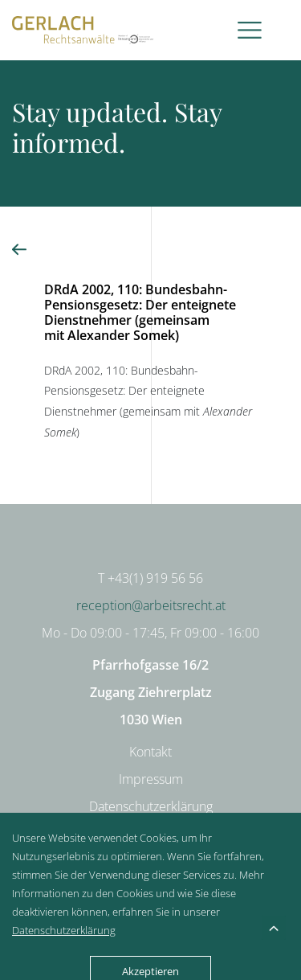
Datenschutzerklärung (151, 806)
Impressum (151, 779)
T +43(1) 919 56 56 (150, 578)
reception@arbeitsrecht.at (151, 605)
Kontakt (150, 752)
